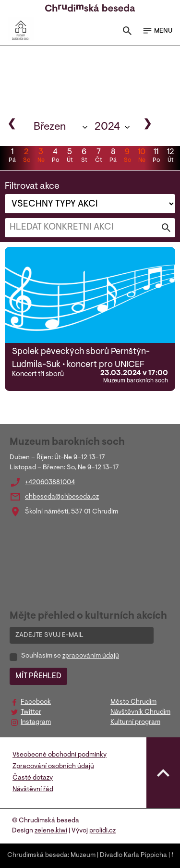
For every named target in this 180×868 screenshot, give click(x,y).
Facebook (36, 702)
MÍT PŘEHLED (38, 676)
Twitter (31, 712)
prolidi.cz (102, 831)
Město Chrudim (133, 702)
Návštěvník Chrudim (140, 712)
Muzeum (83, 856)
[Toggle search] (127, 33)
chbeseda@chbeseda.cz (62, 497)
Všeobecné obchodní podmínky (60, 755)
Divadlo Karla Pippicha (133, 856)
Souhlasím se (70, 656)
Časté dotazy (33, 778)
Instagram (36, 722)
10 (142, 157)
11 (156, 157)
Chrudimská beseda (37, 856)
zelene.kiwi (51, 831)
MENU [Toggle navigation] (157, 31)
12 (170, 157)
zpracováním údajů (91, 656)
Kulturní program (135, 722)
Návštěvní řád (33, 790)
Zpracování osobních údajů (53, 767)
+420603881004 (50, 483)
